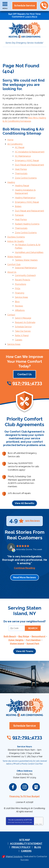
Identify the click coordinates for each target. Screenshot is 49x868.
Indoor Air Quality (16, 241)
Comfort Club (14, 264)
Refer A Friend (22, 336)
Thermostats (21, 174)
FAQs (18, 288)
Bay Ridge (24, 636)
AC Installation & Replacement (30, 152)
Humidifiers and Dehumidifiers (29, 252)
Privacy (37, 824)
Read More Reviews (25, 577)
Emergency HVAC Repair (27, 161)
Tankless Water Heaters (26, 260)
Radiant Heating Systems (27, 224)
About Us (12, 272)
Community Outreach (25, 275)
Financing (20, 293)
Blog (17, 302)
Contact (11, 315)
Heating (11, 182)
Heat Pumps (21, 169)
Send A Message (23, 318)
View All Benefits (24, 503)
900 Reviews (32, 521)
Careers (19, 340)
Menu (5, 8)
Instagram (24, 787)
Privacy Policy (17, 822)
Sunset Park (33, 644)
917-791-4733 (44, 6)
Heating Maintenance (25, 198)
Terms (41, 824)
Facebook (13, 787)
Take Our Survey (23, 331)
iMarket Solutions (14, 857)
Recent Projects (23, 280)
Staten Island (17, 644)
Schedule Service (23, 327)
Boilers (18, 206)
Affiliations (20, 310)
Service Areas (21, 297)
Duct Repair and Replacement (29, 165)
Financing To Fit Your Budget (24, 796)
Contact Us (24, 374)
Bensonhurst (38, 636)
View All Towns (25, 651)
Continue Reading (24, 568)
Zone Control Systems (26, 178)
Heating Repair (22, 186)
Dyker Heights (16, 640)
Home (10, 140)
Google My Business (36, 787)
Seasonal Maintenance (26, 268)
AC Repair (20, 147)
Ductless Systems (16, 237)
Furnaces (19, 215)
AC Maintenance (23, 156)
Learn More (31, 17)
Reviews (19, 306)
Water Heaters (14, 257)
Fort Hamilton (33, 640)
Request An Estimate (25, 322)
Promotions (21, 284)
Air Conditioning (15, 144)
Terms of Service (26, 822)
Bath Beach (10, 636)
